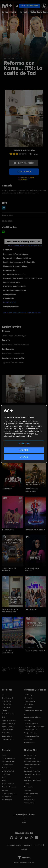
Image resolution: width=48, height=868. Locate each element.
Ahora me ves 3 (29, 701)
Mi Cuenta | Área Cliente (33, 762)
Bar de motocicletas (11, 282)
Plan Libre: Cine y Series (32, 781)
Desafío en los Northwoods (31, 490)
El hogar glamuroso (11, 307)
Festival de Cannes (31, 730)
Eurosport (6, 790)
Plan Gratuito (29, 787)
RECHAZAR (24, 450)
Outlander (28, 720)
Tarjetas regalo (29, 800)
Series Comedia (7, 730)
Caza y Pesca (29, 739)
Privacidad (38, 845)
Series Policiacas (8, 727)
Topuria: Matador (8, 784)
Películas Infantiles (9, 714)
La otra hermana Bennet (33, 717)
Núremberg (28, 698)
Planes (26, 784)
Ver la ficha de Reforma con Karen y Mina (25, 245)
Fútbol (23, 12)
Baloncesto (6, 774)
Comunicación (29, 803)
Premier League (8, 765)
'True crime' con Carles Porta (34, 727)
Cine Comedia (7, 704)
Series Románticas (8, 723)
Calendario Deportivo (10, 793)
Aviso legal (28, 845)
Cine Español (7, 701)
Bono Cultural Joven (31, 793)
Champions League (9, 758)
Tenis (4, 777)
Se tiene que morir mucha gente (33, 712)
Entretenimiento (8, 739)
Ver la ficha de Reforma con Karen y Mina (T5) (22, 312)
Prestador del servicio (14, 845)
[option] (16, 389)
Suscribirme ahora (30, 6)
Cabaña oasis (9, 298)
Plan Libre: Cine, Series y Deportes (33, 776)
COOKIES (24, 849)
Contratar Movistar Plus (32, 771)
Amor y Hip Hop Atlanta (32, 570)
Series (5, 12)
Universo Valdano (8, 771)
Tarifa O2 (27, 796)
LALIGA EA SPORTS (8, 762)
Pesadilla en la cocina (35, 530)
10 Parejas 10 (8, 530)
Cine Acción (6, 708)
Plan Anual (28, 790)
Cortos (4, 711)
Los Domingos (29, 695)
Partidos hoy (6, 796)
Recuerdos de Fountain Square (16, 254)
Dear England (29, 704)
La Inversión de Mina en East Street (17, 258)
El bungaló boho (10, 294)
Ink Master (7, 489)
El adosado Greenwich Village (15, 266)
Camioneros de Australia (9, 570)
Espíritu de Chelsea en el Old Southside (19, 262)
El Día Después (7, 768)
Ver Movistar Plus (30, 755)
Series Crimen (7, 733)
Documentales (7, 736)
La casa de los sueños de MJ (15, 290)
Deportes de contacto (10, 787)
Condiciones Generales (32, 765)
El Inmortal (28, 708)
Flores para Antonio (31, 723)
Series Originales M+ (9, 720)
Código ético (28, 768)
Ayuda (24, 821)
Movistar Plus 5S (30, 742)
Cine (14, 12)
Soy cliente (24, 163)
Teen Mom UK (31, 609)
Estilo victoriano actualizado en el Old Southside (23, 278)
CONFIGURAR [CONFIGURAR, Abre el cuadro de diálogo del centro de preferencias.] (24, 443)
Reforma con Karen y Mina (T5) (23, 241)
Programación (7, 800)
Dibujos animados (30, 733)
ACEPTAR (24, 457)
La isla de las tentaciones (8, 651)
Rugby (4, 781)
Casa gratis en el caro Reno (14, 286)
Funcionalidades (30, 758)
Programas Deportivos (32, 736)
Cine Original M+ (8, 698)
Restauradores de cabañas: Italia (10, 611)
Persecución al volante (35, 650)
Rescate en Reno (10, 270)
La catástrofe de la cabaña (14, 274)
